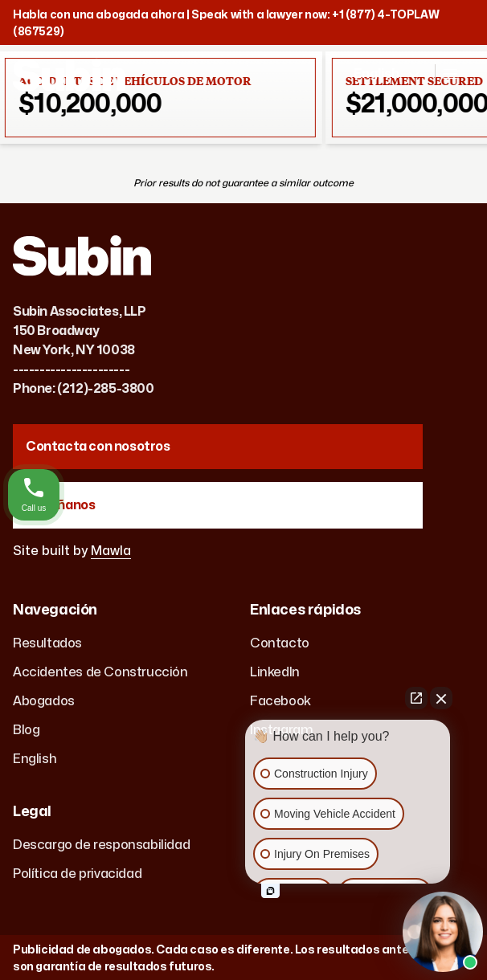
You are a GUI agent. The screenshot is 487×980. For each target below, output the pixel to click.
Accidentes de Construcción (100, 672)
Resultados (47, 643)
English (35, 759)
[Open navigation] (458, 80)
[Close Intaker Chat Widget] (441, 698)
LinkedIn (275, 672)
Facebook (280, 701)
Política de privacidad (77, 874)
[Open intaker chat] (270, 891)
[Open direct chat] (416, 698)
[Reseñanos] (218, 505)
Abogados (44, 701)
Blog (26, 730)
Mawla (111, 551)
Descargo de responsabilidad (101, 845)
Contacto (280, 643)
